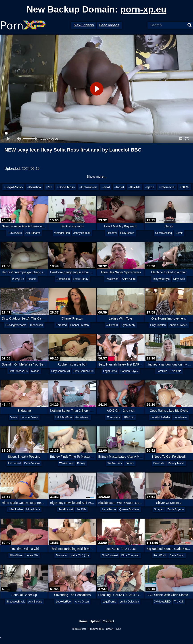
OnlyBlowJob (158, 325)
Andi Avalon (82, 417)
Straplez (159, 509)
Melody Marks (176, 463)
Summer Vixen (29, 417)
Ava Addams (33, 233)
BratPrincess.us (18, 371)
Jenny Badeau (82, 233)
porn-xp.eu (143, 9)
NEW (186, 187)
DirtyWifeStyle (161, 279)
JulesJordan (16, 509)
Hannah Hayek (129, 371)
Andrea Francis (178, 325)
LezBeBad (14, 463)
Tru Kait (179, 602)
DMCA (110, 629)
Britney (81, 463)
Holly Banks (127, 233)
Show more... (96, 176)
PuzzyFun (18, 279)
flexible (135, 187)
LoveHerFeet (64, 602)
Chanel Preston (80, 325)
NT (50, 187)
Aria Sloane (35, 602)
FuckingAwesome (16, 325)
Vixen (14, 417)
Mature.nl (62, 555)
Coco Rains (180, 417)
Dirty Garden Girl (83, 371)
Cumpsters (113, 417)
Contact (108, 621)
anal (106, 187)
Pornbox (35, 187)
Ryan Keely (128, 325)
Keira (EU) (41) (80, 555)
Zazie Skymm (176, 509)
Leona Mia (32, 555)
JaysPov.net (66, 509)
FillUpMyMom (63, 417)
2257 (118, 629)
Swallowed (112, 279)
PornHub (162, 371)
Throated (61, 325)
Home (83, 621)
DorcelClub (63, 279)
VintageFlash (62, 233)
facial (120, 187)
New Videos (84, 25)
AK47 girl (129, 417)
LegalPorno (14, 187)
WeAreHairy (66, 463)
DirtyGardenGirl (61, 371)
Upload (95, 621)
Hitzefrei (112, 233)
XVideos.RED (163, 602)
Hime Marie (33, 509)
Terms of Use (79, 629)
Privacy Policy (96, 629)
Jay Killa (81, 509)
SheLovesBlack (16, 602)
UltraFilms (16, 555)
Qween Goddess (129, 509)
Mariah (35, 371)
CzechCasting (164, 233)
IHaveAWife (15, 233)
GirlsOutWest (110, 555)
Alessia (32, 279)
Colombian (89, 187)
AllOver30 (112, 325)
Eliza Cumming (130, 555)
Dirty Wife (179, 279)
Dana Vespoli (32, 463)
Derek (179, 233)
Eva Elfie (176, 371)
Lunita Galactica (129, 602)
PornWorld (160, 555)
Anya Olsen (82, 602)
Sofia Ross (67, 187)
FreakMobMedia (160, 417)
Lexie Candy (81, 279)
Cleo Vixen (36, 325)
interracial (168, 187)
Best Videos (109, 25)
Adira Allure (129, 279)
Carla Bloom (177, 555)
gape (150, 187)
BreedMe (159, 463)
